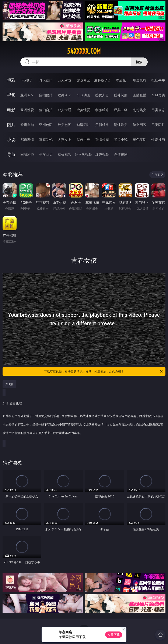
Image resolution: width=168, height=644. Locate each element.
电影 (11, 110)
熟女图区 (140, 125)
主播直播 (140, 95)
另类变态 (158, 110)
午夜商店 (46, 154)
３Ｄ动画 (83, 95)
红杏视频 (102, 154)
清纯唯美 (121, 125)
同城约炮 (27, 154)
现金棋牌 (140, 80)
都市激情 (27, 140)
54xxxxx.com (84, 51)
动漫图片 (83, 125)
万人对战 (64, 80)
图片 (11, 125)
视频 (11, 95)
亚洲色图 (46, 125)
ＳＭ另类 (158, 95)
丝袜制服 (121, 95)
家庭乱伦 (46, 140)
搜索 (139, 62)
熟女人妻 (102, 95)
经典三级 (121, 110)
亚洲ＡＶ (27, 95)
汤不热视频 (83, 154)
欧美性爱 (83, 110)
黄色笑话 (140, 140)
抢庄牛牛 (158, 80)
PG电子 (27, 80)
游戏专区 (83, 80)
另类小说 (121, 140)
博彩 (11, 80)
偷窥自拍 (27, 125)
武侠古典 (83, 140)
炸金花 (121, 80)
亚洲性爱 (27, 110)
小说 (11, 139)
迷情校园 (102, 140)
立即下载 (114, 635)
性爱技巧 (158, 140)
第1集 (9, 384)
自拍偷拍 (46, 95)
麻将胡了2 (102, 80)
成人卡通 (64, 110)
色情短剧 (121, 154)
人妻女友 (64, 140)
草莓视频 (64, 154)
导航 (11, 154)
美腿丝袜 (102, 125)
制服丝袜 (102, 110)
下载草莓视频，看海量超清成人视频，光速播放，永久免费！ (104, 371)
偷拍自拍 (46, 110)
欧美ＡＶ (64, 95)
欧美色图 (64, 125)
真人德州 (46, 80)
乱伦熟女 (140, 110)
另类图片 (158, 125)
